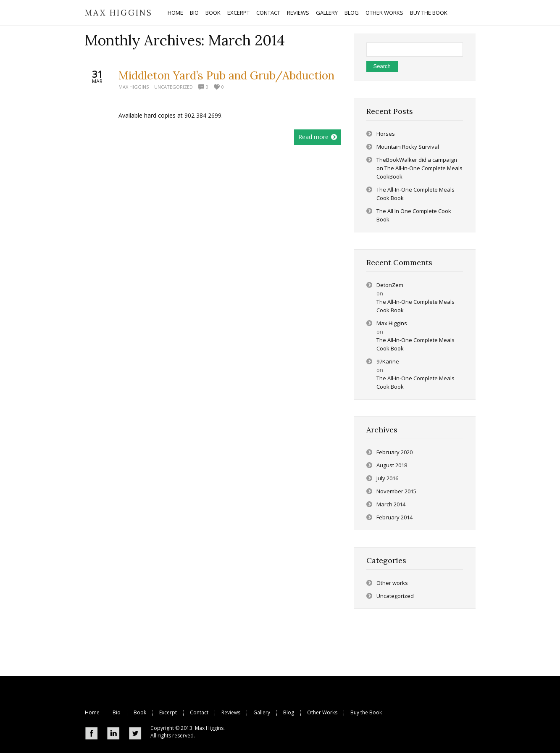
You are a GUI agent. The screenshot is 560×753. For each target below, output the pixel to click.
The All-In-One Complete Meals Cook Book (415, 306)
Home (92, 712)
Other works (392, 583)
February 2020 (394, 452)
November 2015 (396, 491)
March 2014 (391, 504)
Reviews (231, 712)
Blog (289, 712)
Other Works (322, 712)
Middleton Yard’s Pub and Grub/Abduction (226, 75)
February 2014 (394, 517)
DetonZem (390, 285)
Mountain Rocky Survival (408, 147)
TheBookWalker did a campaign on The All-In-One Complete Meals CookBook (419, 168)
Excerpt (168, 712)
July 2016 (387, 478)
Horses (386, 134)
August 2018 (392, 465)
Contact (199, 712)
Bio (117, 712)
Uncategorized (174, 87)
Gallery (262, 712)
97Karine (388, 361)
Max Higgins (134, 87)
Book (140, 712)
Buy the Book (366, 712)
